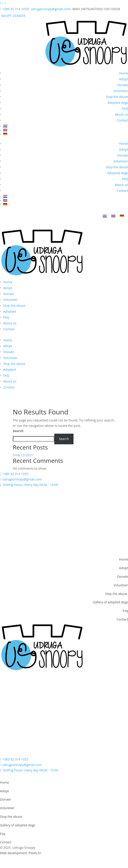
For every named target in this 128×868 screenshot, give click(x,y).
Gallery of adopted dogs (110, 602)
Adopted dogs (118, 103)
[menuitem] (66, 126)
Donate (123, 85)
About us (121, 114)
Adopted (9, 311)
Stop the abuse (117, 97)
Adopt (124, 79)
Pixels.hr (35, 853)
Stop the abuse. (116, 594)
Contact (122, 120)
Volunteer (121, 91)
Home (123, 73)
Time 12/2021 (23, 455)
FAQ (125, 108)
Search (18, 431)
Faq (125, 611)
